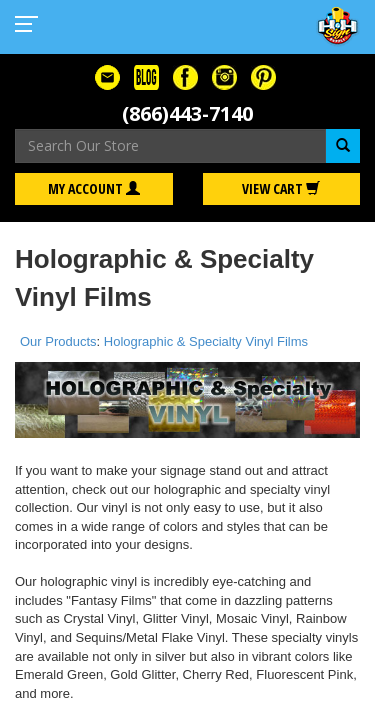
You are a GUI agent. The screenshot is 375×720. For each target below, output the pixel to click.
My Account (94, 188)
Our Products (58, 341)
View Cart (281, 188)
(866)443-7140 (187, 113)
